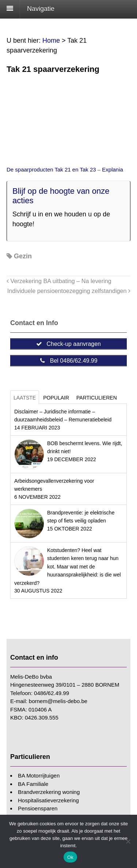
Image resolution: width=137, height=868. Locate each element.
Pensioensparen (38, 808)
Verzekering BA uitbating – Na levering (59, 281)
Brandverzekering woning (49, 792)
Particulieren (97, 398)
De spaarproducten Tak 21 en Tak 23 (52, 169)
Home (51, 40)
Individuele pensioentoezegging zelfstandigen (69, 291)
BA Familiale (33, 784)
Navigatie (41, 9)
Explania (113, 169)
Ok (70, 857)
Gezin (23, 256)
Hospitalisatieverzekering (48, 800)
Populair (56, 398)
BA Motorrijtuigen (39, 776)
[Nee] (128, 841)
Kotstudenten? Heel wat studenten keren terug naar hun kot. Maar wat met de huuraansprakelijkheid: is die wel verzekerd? (68, 567)
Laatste (25, 398)
